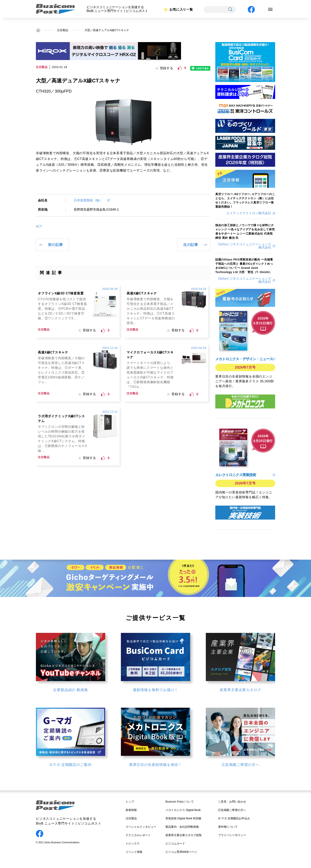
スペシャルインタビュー (141, 827)
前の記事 (56, 245)
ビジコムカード (175, 843)
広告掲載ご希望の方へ (232, 810)
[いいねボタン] (180, 68)
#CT (39, 227)
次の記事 (191, 245)
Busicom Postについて (180, 802)
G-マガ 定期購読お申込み (234, 818)
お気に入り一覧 (181, 9)
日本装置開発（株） (90, 200)
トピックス (133, 843)
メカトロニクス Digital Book (183, 810)
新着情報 (131, 810)
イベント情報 (134, 852)
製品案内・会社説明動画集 (182, 827)
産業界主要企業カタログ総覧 (184, 835)
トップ (130, 802)
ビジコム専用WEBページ (181, 852)
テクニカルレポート (138, 835)
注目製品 (63, 30)
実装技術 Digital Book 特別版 (183, 818)
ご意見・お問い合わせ (232, 802)
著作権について (228, 827)
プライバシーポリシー (232, 835)
